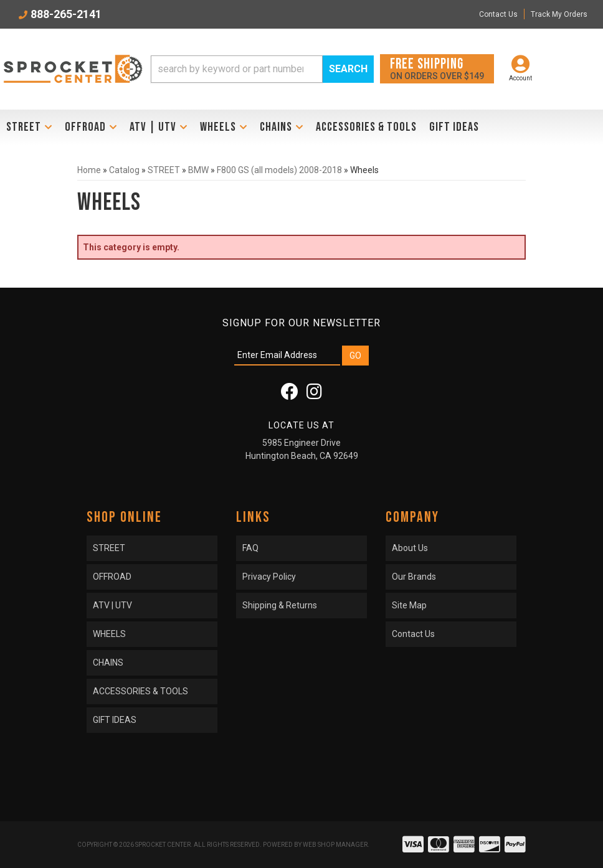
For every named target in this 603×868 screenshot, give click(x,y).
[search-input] (237, 69)
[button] (262, 69)
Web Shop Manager (335, 845)
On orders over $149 (437, 68)
